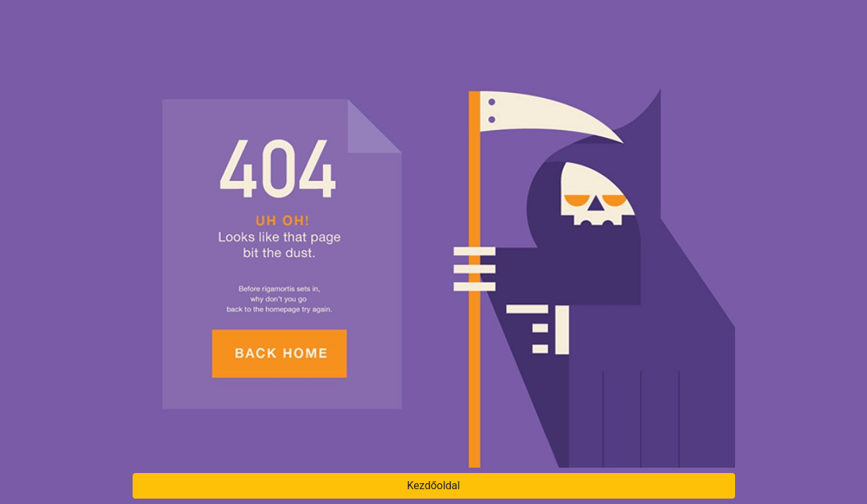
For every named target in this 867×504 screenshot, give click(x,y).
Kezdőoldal (434, 485)
